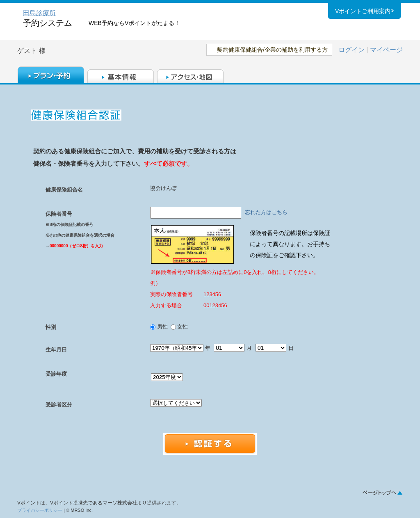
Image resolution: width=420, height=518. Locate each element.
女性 (182, 327)
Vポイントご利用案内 (363, 12)
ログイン (352, 50)
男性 (163, 327)
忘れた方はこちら (266, 212)
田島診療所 (39, 13)
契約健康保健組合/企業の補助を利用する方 (272, 50)
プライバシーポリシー (40, 510)
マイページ (386, 50)
